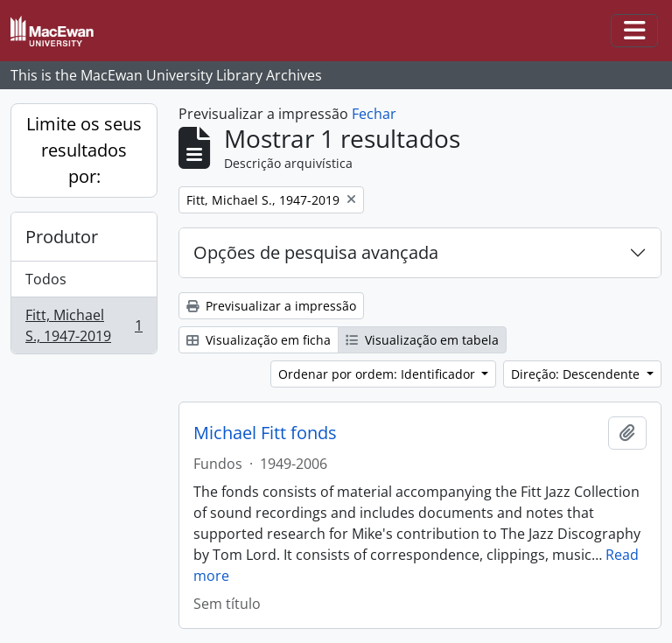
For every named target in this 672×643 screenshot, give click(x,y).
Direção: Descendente (577, 374)
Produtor (62, 237)
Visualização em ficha (259, 340)
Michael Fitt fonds (265, 433)
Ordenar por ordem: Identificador (378, 374)
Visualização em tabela (422, 340)
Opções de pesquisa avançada (316, 252)
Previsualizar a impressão (271, 306)
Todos (46, 279)
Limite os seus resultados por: (84, 150)
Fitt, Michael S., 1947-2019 (84, 325)
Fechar (374, 114)
